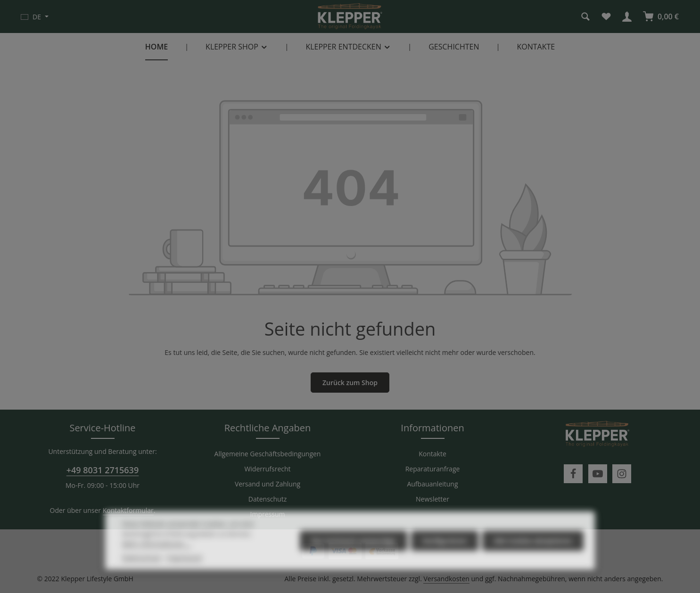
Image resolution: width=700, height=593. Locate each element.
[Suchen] (585, 16)
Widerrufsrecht (267, 469)
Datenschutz (268, 499)
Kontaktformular (128, 510)
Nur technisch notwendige (354, 556)
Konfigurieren (445, 556)
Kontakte (432, 454)
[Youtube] (598, 474)
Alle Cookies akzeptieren (533, 556)
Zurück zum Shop (350, 383)
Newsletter (432, 499)
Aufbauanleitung (432, 484)
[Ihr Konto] (627, 16)
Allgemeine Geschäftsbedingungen (268, 454)
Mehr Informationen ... (157, 558)
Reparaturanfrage (433, 469)
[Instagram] (622, 474)
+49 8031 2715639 (103, 470)
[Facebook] (573, 474)
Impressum (268, 514)
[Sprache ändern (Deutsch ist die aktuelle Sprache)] (35, 16)
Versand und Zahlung (268, 484)
